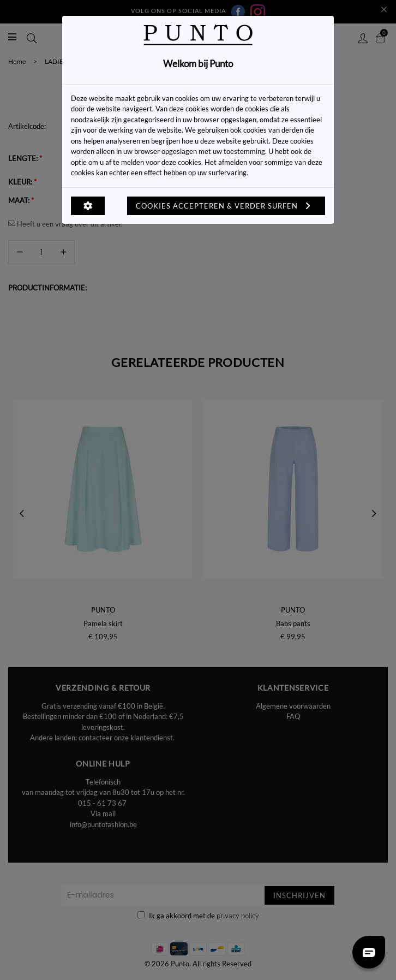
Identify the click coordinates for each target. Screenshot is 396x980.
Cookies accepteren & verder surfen (226, 206)
